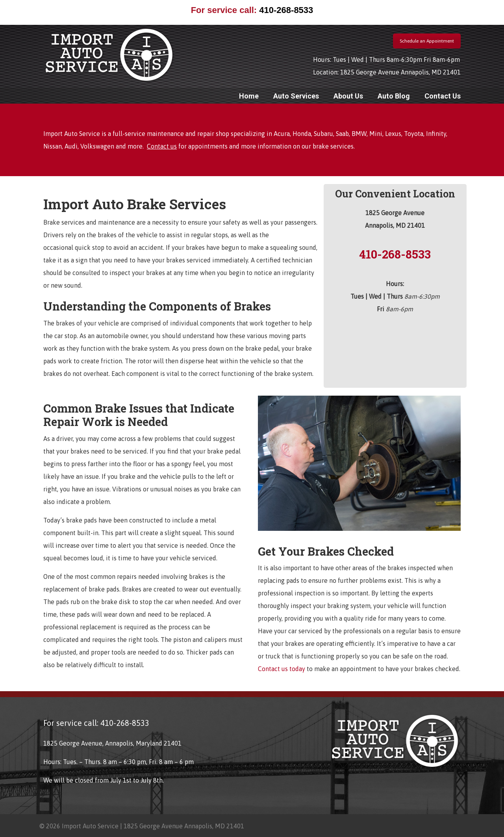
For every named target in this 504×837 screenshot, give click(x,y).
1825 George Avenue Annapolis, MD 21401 (400, 72)
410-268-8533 (286, 10)
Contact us (162, 146)
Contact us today (282, 669)
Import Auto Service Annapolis (109, 55)
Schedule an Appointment (427, 41)
